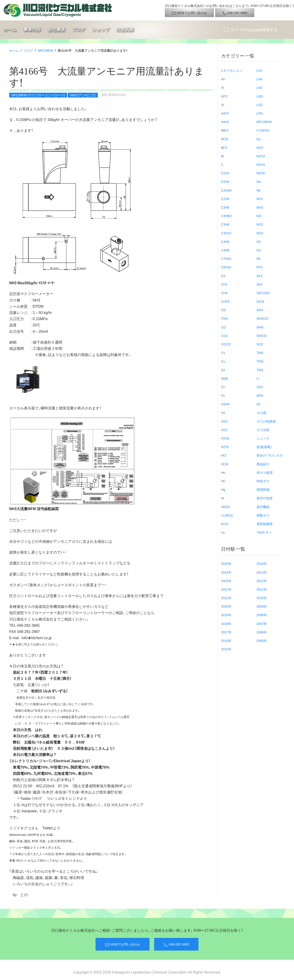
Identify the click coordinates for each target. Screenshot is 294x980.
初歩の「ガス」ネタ (270, 455)
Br (223, 156)
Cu (223, 361)
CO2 (225, 336)
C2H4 (225, 181)
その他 (261, 413)
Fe (223, 395)
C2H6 (225, 199)
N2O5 (261, 173)
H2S (224, 430)
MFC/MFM (45, 50)
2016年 (226, 641)
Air (223, 79)
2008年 (262, 615)
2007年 (262, 624)
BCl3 (225, 139)
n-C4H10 (263, 130)
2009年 (262, 606)
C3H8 (225, 224)
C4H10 (226, 233)
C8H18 (226, 267)
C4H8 (225, 250)
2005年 (262, 641)
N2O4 (261, 164)
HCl (224, 455)
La (223, 532)
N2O (260, 147)
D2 (223, 370)
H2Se (225, 438)
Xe (259, 404)
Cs (223, 353)
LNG (260, 96)
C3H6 (225, 207)
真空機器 (263, 507)
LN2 (260, 87)
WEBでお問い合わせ (189, 13)
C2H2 (225, 173)
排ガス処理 (265, 472)
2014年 (262, 563)
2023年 (226, 581)
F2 (223, 387)
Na (259, 181)
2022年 (226, 589)
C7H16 (226, 259)
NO (259, 216)
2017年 (226, 632)
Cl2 (224, 310)
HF (223, 481)
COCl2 (226, 344)
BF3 (224, 147)
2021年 (226, 598)
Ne (259, 190)
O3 (259, 250)
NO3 (260, 233)
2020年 (226, 606)
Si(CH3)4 (263, 293)
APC (225, 96)
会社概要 (57, 30)
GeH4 (225, 404)
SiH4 (260, 327)
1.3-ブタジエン (232, 70)
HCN (225, 464)
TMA (260, 353)
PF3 (260, 267)
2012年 (262, 581)
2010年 (262, 598)
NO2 (260, 224)
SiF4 (260, 310)
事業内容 (32, 30)
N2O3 (261, 156)
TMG (260, 361)
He (223, 472)
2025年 (226, 563)
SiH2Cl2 (262, 318)
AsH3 (225, 122)
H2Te (225, 447)
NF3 (260, 199)
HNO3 (226, 507)
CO (224, 327)
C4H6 (225, 241)
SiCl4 (260, 301)
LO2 (260, 105)
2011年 (262, 589)
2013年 (262, 572)
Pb (259, 259)
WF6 (260, 395)
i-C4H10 (227, 515)
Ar (223, 105)
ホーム (10, 30)
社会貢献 (125, 30)
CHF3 (225, 301)
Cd (223, 276)
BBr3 (225, 130)
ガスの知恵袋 (266, 421)
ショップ (101, 30)
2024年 (226, 572)
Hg (223, 489)
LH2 (260, 70)
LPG (260, 113)
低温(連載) (264, 447)
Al (223, 87)
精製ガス (263, 515)
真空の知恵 (265, 498)
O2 (259, 241)
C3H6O (227, 216)
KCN (225, 524)
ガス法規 (263, 430)
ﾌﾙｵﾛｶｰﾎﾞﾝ (264, 532)
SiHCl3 (262, 336)
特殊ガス (263, 481)
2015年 (226, 649)
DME (225, 378)
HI (223, 498)
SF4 (260, 276)
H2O (225, 421)
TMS (260, 370)
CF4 (224, 284)
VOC (260, 387)
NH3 (260, 207)
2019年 (226, 615)
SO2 (260, 344)
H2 (223, 413)
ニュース (263, 438)
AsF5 (225, 113)
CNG (225, 318)
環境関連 (263, 489)
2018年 (226, 624)
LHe (260, 79)
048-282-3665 (235, 13)
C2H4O (227, 190)
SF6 (260, 284)
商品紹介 (263, 464)
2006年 (262, 632)
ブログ (79, 30)
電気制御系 (265, 524)
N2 (259, 139)
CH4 (224, 293)
